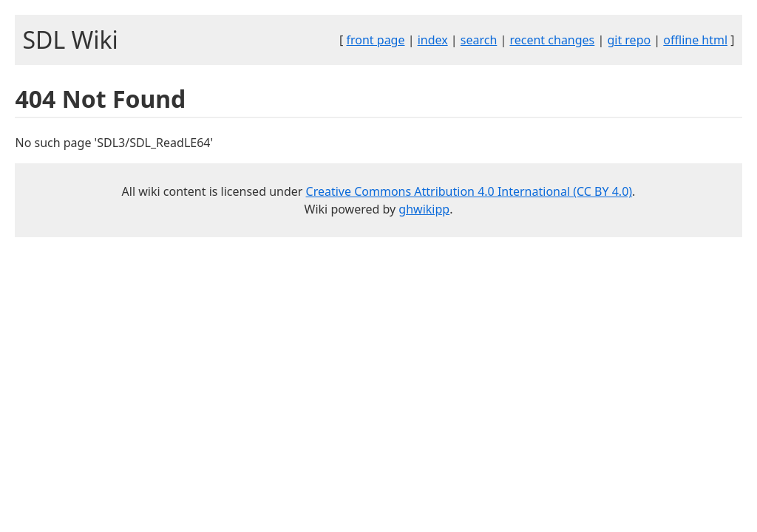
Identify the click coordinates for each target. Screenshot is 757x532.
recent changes (552, 40)
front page (376, 40)
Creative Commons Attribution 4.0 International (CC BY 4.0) (469, 191)
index (433, 40)
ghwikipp (424, 209)
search (479, 40)
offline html (695, 40)
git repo (629, 40)
